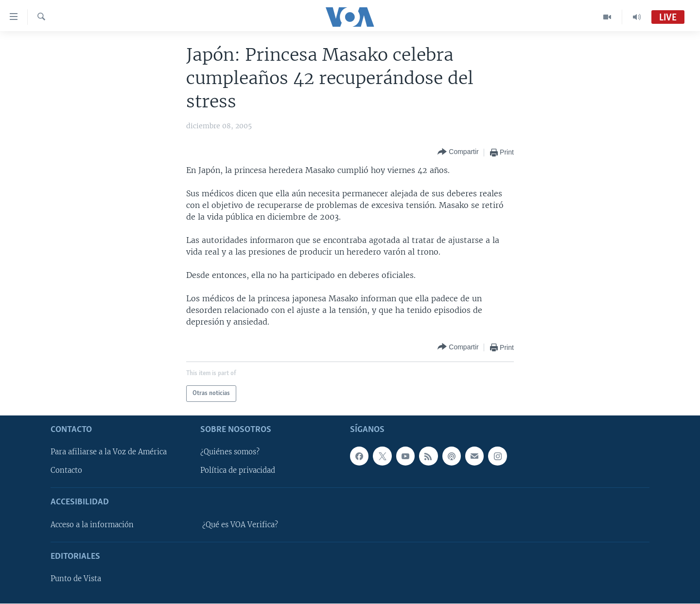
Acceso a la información (92, 525)
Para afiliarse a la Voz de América (109, 452)
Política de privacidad (238, 471)
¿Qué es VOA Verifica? (240, 525)
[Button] (458, 152)
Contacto (66, 471)
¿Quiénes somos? (230, 452)
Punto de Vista (76, 579)
